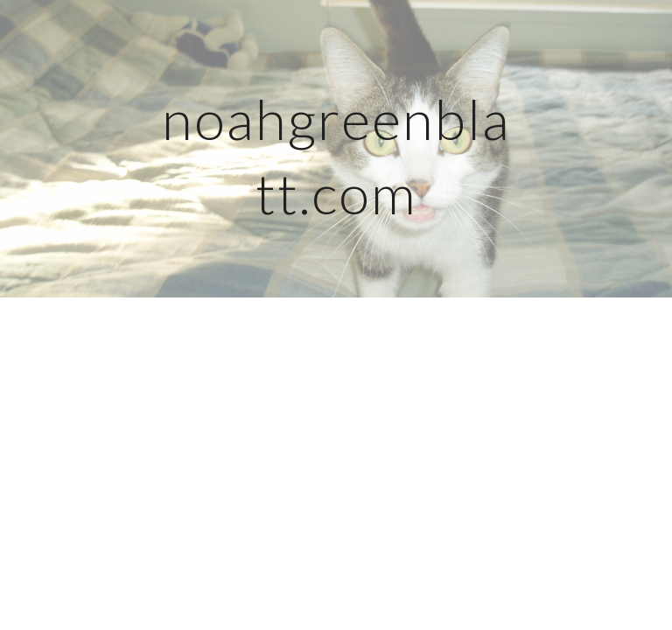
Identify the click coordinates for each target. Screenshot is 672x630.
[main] (336, 149)
